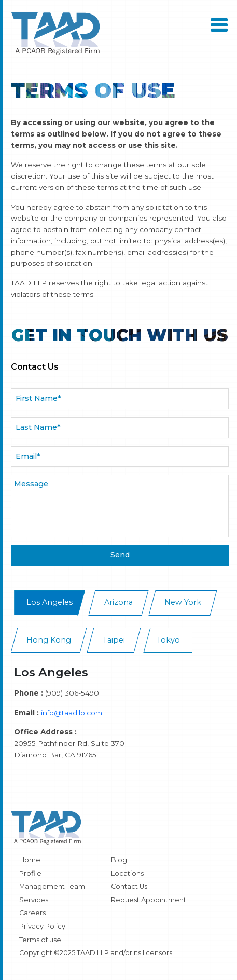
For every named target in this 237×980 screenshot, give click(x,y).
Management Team (52, 886)
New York (183, 602)
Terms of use (40, 940)
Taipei (114, 640)
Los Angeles (50, 602)
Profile (30, 873)
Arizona (119, 602)
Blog (119, 860)
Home (30, 860)
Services (34, 900)
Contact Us (129, 886)
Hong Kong (49, 640)
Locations (127, 873)
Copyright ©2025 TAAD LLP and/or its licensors (96, 953)
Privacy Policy (42, 926)
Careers (32, 913)
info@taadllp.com (72, 713)
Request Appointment (149, 900)
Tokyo (168, 640)
